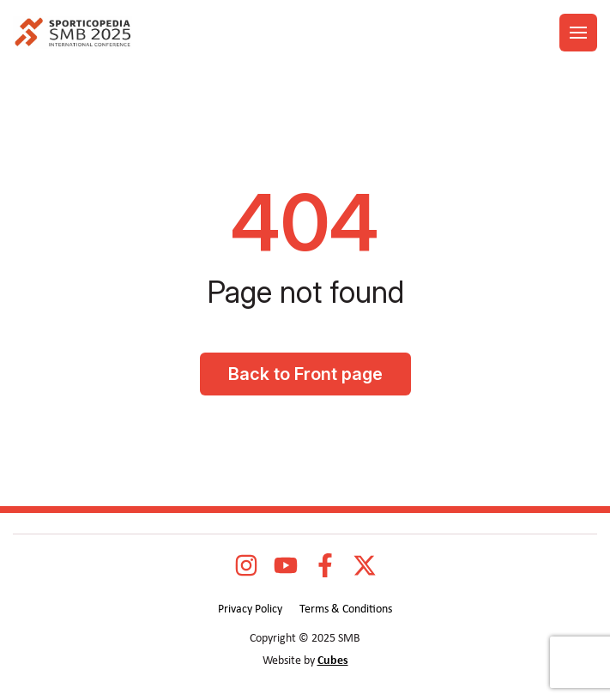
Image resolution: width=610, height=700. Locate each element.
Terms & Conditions (346, 609)
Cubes (333, 661)
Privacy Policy (250, 609)
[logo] (72, 33)
